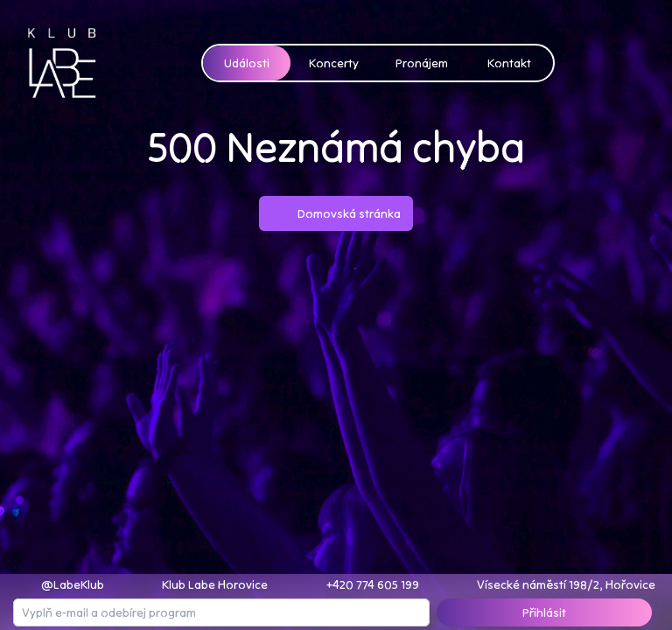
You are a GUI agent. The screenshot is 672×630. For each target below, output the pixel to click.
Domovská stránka (336, 213)
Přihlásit (544, 612)
